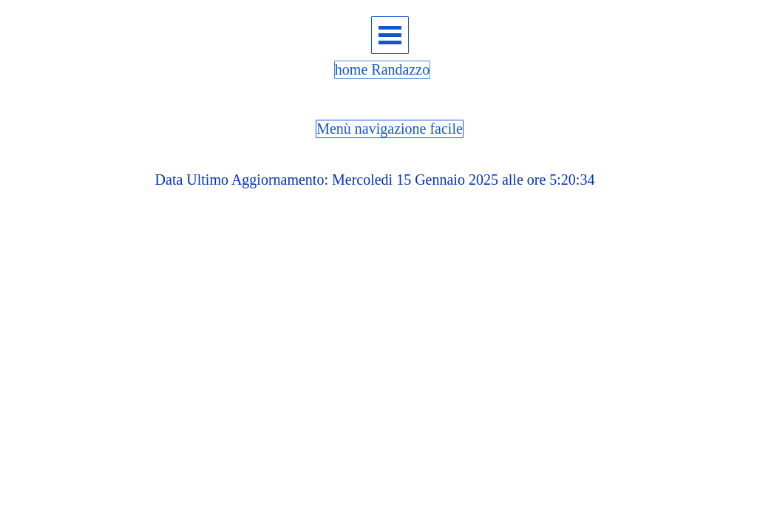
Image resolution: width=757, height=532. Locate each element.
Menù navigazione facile (390, 129)
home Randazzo (382, 69)
